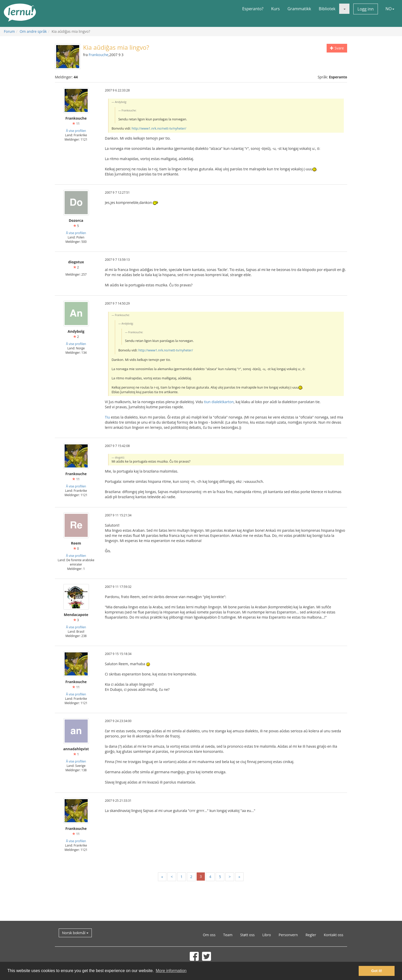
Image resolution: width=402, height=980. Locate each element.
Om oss (209, 935)
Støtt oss (247, 935)
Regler (311, 935)
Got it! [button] (377, 971)
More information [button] (171, 971)
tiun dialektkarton (219, 402)
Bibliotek (327, 9)
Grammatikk (299, 9)
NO (390, 9)
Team (228, 935)
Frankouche (99, 55)
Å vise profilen (76, 131)
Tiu (107, 417)
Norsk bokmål (75, 933)
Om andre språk (33, 31)
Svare (337, 48)
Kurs (275, 9)
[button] (344, 9)
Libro (267, 935)
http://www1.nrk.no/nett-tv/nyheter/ (159, 128)
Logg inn (365, 9)
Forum (9, 31)
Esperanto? (253, 9)
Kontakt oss (334, 935)
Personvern (288, 935)
